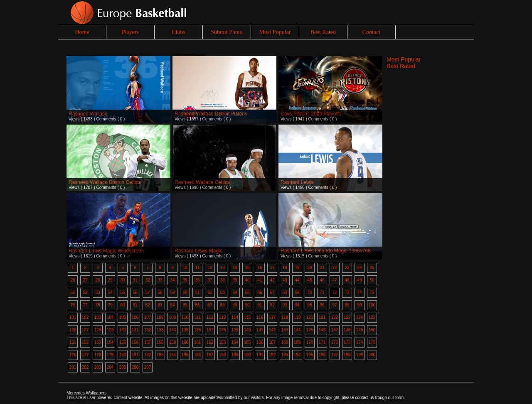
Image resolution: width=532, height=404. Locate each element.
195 (310, 355)
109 (173, 317)
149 (360, 330)
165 (248, 342)
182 (148, 355)
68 (284, 293)
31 (135, 280)
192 (272, 355)
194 (297, 355)
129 (110, 330)
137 (210, 330)
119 (297, 317)
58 (160, 293)
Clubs (179, 32)
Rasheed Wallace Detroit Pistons (211, 114)
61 (197, 293)
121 (322, 317)
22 (334, 268)
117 (272, 317)
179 (110, 355)
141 (260, 330)
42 (272, 280)
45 (309, 280)
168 (285, 342)
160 (185, 342)
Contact (372, 32)
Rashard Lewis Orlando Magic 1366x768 (326, 251)
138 (223, 330)
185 (185, 355)
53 (97, 293)
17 (272, 268)
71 (322, 293)
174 (360, 342)
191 (260, 355)
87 (210, 305)
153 (98, 342)
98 (347, 305)
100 (372, 305)
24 (359, 268)
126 (73, 330)
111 (198, 317)
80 (122, 305)
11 (197, 268)
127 (85, 330)
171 (322, 342)
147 (335, 330)
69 (297, 293)
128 (98, 330)
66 (260, 293)
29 (110, 280)
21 (322, 268)
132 (148, 330)
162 (210, 342)
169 (297, 342)
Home (82, 32)
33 (160, 280)
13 (222, 268)
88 (222, 305)
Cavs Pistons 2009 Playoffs (311, 114)
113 (223, 317)
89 (235, 305)
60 (185, 293)
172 (335, 342)
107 (148, 317)
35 (185, 280)
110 (185, 317)
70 (309, 293)
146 (322, 330)
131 (135, 330)
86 (197, 305)
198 (347, 355)
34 (172, 280)
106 (135, 317)
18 (284, 268)
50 (372, 280)
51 (73, 293)
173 (347, 342)
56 (135, 293)
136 (198, 330)
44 (297, 280)
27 (85, 280)
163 (223, 342)
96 (322, 305)
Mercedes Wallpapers (86, 393)
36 (197, 280)
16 (260, 268)
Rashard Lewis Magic (198, 251)
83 (160, 305)
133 (160, 330)
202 (85, 367)
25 (372, 268)
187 (210, 355)
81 (135, 305)
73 (347, 293)
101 (73, 317)
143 (285, 330)
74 (359, 293)
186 (198, 355)
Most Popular (275, 32)
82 (147, 305)
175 (372, 342)
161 (198, 342)
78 (97, 305)
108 (160, 317)
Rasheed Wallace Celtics (202, 182)
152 (85, 342)
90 (247, 305)
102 (85, 317)
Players (130, 32)
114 (235, 317)
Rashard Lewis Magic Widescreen (106, 251)
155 (123, 342)
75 (372, 293)
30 (122, 280)
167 (272, 342)
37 (210, 280)
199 (360, 355)
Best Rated (323, 32)
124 (360, 317)
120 (310, 317)
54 (110, 293)
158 (160, 342)
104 (110, 317)
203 (98, 367)
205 (123, 367)
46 (322, 280)
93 (284, 305)
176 (73, 355)
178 (98, 355)
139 (235, 330)
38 (222, 280)
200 (372, 355)
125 (372, 317)
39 (235, 280)
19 (297, 268)
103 (98, 317)
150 (372, 330)
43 (284, 280)
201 (73, 367)
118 (285, 317)
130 (123, 330)
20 (309, 268)
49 (359, 280)
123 (347, 317)
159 (173, 342)
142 (272, 330)
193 (285, 355)
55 (122, 293)
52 (85, 293)
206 (135, 367)
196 (322, 355)
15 (247, 268)
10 (185, 268)
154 (110, 342)
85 (185, 305)
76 (73, 305)
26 (73, 280)
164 (235, 342)
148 (347, 330)
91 (260, 305)
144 (297, 330)
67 (272, 293)
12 (210, 268)
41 (260, 280)
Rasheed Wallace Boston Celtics (105, 182)
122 (335, 317)
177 (85, 355)
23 (347, 268)
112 (210, 317)
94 (297, 305)
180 (123, 355)
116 (260, 317)
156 (135, 342)
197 (335, 355)
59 (172, 293)
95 (309, 305)
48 (347, 280)
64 (235, 293)
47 (334, 280)
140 (248, 330)
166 (260, 342)
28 (97, 280)
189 (235, 355)
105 (123, 317)
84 (172, 305)
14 (235, 268)
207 (148, 367)
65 (247, 293)
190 (248, 355)
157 (148, 342)
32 (147, 280)
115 (248, 317)
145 (310, 330)
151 (73, 342)
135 (185, 330)
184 (173, 355)
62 (210, 293)
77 (85, 305)
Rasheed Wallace (88, 114)
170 (310, 342)
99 (359, 305)
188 (223, 355)
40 (247, 280)
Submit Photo (227, 32)
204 (110, 367)
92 (272, 305)
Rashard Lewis (297, 182)
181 (135, 355)
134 (173, 330)
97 (334, 305)
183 (160, 355)
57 (147, 293)
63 (222, 293)
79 (110, 305)
